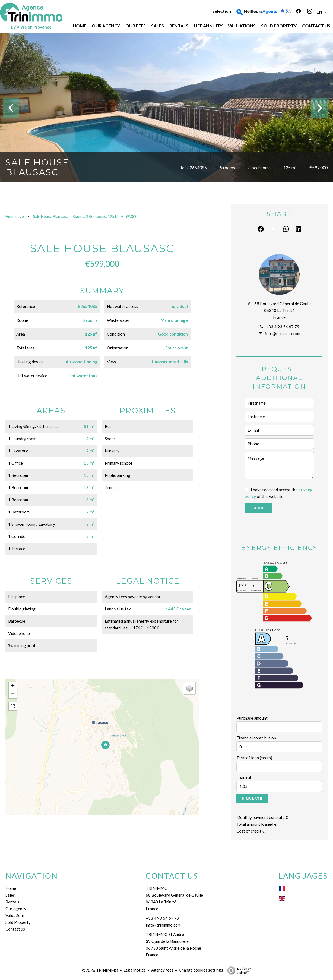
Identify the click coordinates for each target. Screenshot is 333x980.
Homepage (15, 216)
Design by (238, 970)
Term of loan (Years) (254, 758)
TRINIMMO (157, 888)
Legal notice (135, 970)
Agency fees (162, 970)
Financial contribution (256, 738)
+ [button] (13, 686)
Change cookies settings (201, 970)
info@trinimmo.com (283, 333)
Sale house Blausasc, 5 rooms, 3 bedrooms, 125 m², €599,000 (85, 216)
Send (258, 508)
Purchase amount (252, 718)
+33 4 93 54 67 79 (283, 327)
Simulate (252, 799)
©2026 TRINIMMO (100, 970)
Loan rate (245, 777)
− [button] (13, 694)
